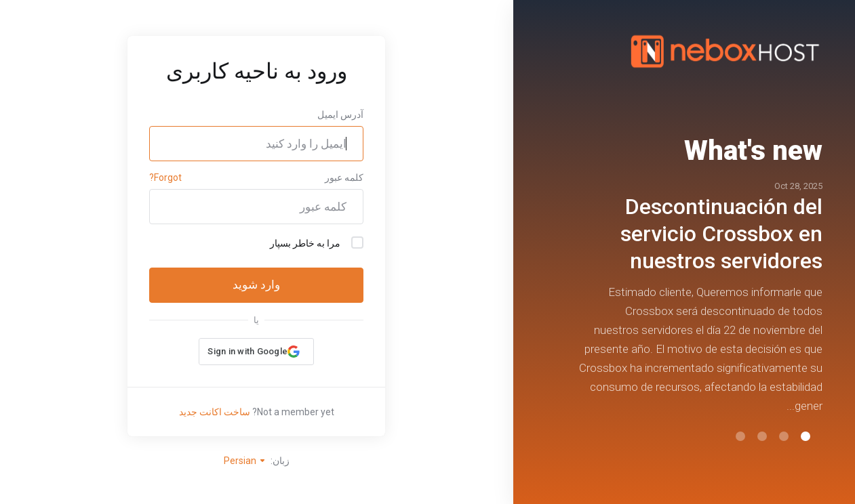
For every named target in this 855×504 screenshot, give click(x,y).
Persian (245, 461)
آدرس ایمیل (340, 114)
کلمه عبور (344, 177)
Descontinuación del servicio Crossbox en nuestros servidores (721, 234)
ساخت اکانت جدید (215, 412)
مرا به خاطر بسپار (317, 243)
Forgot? (165, 177)
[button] (806, 436)
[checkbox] (357, 243)
